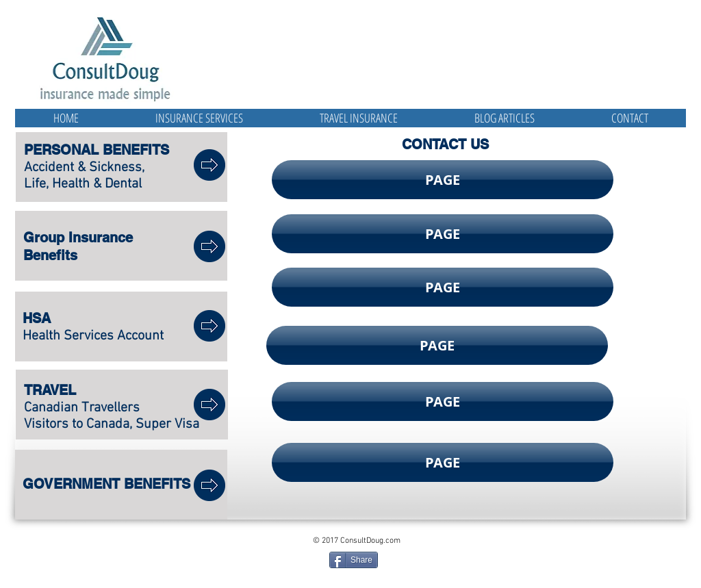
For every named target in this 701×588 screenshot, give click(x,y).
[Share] (354, 560)
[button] (443, 180)
